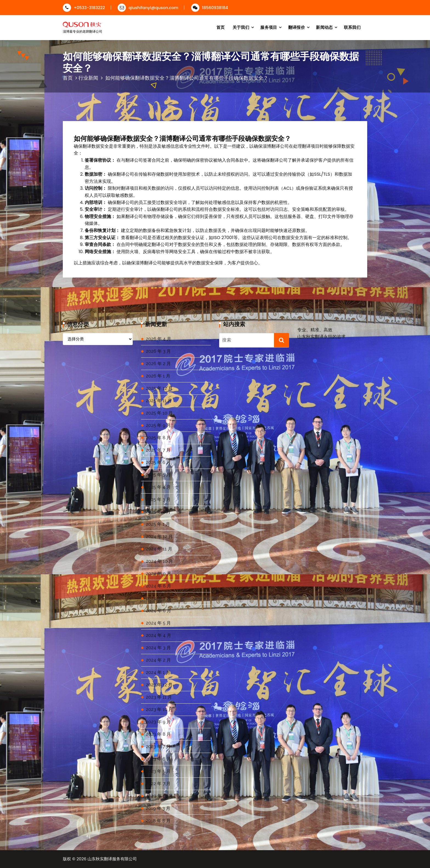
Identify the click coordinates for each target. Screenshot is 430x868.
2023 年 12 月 (159, 685)
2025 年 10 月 (159, 413)
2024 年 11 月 (159, 549)
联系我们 (352, 27)
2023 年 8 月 (158, 734)
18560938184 (210, 8)
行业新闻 (88, 78)
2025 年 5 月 (158, 475)
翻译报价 (297, 27)
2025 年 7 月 (158, 450)
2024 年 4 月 (159, 635)
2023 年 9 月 (158, 722)
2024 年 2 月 (158, 660)
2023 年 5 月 (158, 771)
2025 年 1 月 (158, 524)
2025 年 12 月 (159, 388)
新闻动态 (324, 27)
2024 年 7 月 (158, 598)
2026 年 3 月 (158, 351)
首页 (221, 27)
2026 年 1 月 (158, 376)
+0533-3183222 (84, 8)
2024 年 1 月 (158, 672)
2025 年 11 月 (159, 401)
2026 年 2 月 (158, 364)
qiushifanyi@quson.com (148, 8)
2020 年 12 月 (159, 796)
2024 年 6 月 (159, 611)
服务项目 (269, 27)
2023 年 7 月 (158, 747)
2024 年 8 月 (159, 586)
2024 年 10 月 (159, 561)
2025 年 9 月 (158, 425)
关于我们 (241, 27)
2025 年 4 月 (158, 487)
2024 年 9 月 (159, 574)
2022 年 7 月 (158, 784)
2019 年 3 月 (158, 808)
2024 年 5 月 (158, 623)
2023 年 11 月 (159, 697)
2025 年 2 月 (158, 512)
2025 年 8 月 (158, 438)
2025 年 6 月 (158, 462)
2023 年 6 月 (158, 759)
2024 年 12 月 (159, 537)
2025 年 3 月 (158, 499)
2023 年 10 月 (159, 709)
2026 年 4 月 (159, 339)
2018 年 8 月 (158, 821)
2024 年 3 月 (158, 648)
